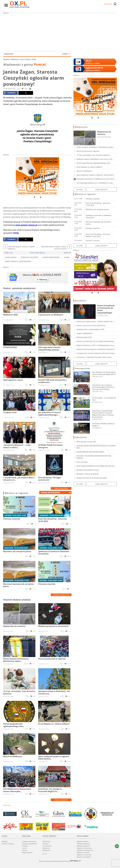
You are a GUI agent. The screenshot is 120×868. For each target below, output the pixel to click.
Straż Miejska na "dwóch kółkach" (90, 167)
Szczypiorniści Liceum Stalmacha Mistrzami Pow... (96, 353)
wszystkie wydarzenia (61, 595)
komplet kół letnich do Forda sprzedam (92, 478)
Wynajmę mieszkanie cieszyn (88, 470)
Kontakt (25, 850)
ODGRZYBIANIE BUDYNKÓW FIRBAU (90, 452)
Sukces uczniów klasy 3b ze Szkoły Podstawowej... (96, 341)
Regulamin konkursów (84, 855)
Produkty (25, 846)
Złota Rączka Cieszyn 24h (86, 442)
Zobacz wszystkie (61, 488)
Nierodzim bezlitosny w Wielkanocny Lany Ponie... (96, 179)
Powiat (34, 59)
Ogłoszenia (81, 437)
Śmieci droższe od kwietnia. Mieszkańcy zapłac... (95, 147)
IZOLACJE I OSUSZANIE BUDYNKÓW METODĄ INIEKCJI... (94, 457)
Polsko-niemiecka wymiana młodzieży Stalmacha (95, 349)
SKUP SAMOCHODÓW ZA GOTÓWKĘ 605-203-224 (95, 466)
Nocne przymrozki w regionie (88, 151)
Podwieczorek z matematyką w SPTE (90, 329)
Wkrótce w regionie (16, 493)
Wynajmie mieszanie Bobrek (87, 474)
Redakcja (5, 841)
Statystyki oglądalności (30, 844)
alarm (67, 257)
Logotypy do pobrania (29, 841)
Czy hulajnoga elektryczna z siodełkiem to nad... (95, 183)
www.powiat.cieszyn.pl (26, 225)
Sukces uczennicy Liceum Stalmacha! (91, 325)
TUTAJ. (16, 233)
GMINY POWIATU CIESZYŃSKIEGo (18, 261)
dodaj (50, 493)
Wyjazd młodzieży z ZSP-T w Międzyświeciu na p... (96, 345)
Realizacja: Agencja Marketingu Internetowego (60, 861)
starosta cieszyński (29, 257)
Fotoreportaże (82, 368)
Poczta (45, 854)
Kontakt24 (80, 301)
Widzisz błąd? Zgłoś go (37, 253)
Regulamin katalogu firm (85, 850)
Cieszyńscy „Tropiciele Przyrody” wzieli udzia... (95, 357)
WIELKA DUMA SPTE (84, 337)
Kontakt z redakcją (8, 844)
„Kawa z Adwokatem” (85, 333)
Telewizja (46, 844)
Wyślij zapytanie (27, 853)
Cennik (24, 848)
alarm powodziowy (51, 257)
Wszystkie (36, 54)
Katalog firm (47, 850)
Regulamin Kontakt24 (84, 857)
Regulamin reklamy (83, 853)
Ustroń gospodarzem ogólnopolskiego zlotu (93, 163)
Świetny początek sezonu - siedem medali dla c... (96, 321)
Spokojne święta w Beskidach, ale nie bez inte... (95, 159)
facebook (10, 93)
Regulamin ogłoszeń (83, 846)
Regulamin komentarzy (84, 848)
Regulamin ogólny (83, 841)
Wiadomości (81, 127)
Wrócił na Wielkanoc (84, 171)
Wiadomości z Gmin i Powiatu (21, 59)
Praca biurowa (82, 462)
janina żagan (11, 257)
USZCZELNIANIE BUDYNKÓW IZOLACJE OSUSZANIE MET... (96, 447)
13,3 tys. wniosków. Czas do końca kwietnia (93, 155)
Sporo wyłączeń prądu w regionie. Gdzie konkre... (96, 175)
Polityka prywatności (83, 844)
